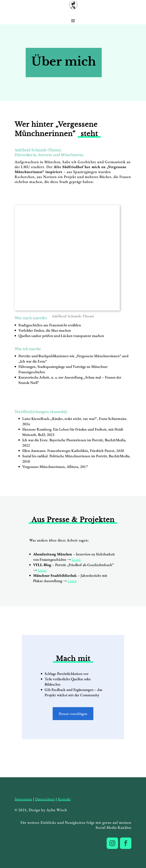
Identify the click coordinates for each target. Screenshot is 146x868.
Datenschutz (45, 799)
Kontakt (64, 799)
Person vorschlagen (73, 714)
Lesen (76, 559)
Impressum (23, 799)
